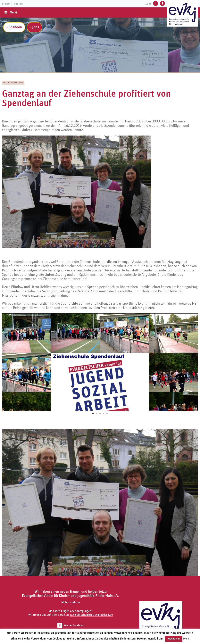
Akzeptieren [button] (174, 639)
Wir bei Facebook (71, 625)
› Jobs (34, 27)
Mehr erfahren (71, 602)
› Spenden (14, 27)
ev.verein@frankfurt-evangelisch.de (91, 615)
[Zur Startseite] (182, 14)
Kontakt (19, 4)
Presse (6, 4)
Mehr (186, 638)
